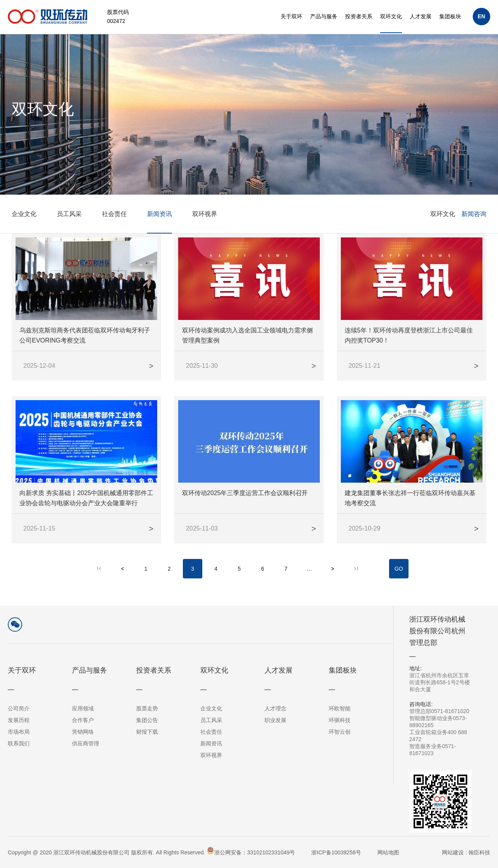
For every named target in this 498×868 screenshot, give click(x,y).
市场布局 (19, 732)
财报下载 (147, 732)
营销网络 (83, 732)
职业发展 (275, 720)
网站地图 (388, 852)
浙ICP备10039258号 (336, 852)
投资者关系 (359, 16)
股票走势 (147, 708)
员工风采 (69, 227)
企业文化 (24, 227)
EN (481, 16)
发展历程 (19, 720)
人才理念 (275, 708)
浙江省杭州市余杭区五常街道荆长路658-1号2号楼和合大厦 (440, 679)
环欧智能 (340, 708)
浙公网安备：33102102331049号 (251, 851)
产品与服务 (324, 16)
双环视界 (205, 227)
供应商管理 (86, 743)
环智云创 (340, 732)
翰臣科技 (479, 852)
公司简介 (19, 708)
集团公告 (147, 720)
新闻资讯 (160, 227)
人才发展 (421, 16)
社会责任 (114, 227)
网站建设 (453, 852)
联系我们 (19, 743)
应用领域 (83, 708)
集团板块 (450, 16)
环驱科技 (340, 720)
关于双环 (291, 16)
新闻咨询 (474, 227)
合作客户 (83, 720)
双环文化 (391, 16)
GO (399, 575)
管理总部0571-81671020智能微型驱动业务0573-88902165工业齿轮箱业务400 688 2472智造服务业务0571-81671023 (440, 728)
